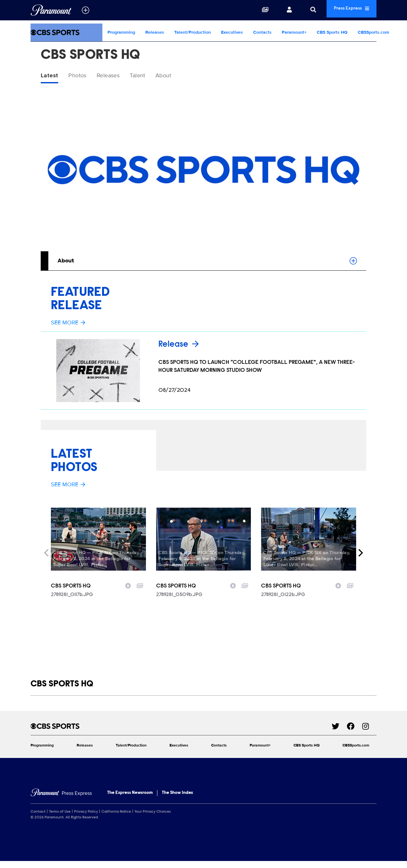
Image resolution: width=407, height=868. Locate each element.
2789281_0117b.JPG (72, 601)
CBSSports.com (373, 32)
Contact (38, 818)
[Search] (300, 10)
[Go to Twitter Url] (339, 733)
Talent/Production (193, 32)
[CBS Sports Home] (66, 32)
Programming (121, 32)
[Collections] (252, 10)
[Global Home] (51, 10)
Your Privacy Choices (153, 818)
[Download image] (128, 592)
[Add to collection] (140, 592)
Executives (232, 32)
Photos (81, 76)
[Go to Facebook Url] (355, 733)
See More (68, 324)
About (177, 76)
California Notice (116, 818)
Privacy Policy (86, 818)
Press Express (345, 10)
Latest (51, 76)
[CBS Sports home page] (181, 733)
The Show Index (177, 800)
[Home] (61, 800)
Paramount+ (294, 32)
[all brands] (86, 10)
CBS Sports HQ (332, 32)
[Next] (360, 559)
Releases (155, 32)
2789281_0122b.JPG (283, 601)
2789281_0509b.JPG (179, 601)
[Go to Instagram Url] (369, 733)
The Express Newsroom (130, 800)
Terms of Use (60, 818)
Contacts (262, 32)
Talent (149, 76)
